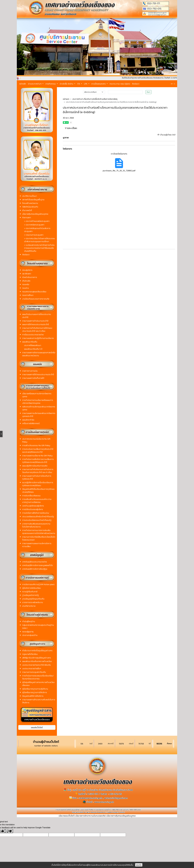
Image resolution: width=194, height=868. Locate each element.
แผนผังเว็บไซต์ (37, 727)
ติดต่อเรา (136, 84)
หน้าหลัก (23, 84)
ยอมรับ (139, 865)
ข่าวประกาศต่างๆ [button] (35, 84)
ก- (175, 84)
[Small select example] (94, 92)
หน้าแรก (66, 99)
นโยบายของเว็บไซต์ (66, 816)
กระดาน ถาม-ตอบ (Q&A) (120, 84)
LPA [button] (86, 84)
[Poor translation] (9, 831)
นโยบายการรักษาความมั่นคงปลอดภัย (90, 816)
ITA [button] (79, 84)
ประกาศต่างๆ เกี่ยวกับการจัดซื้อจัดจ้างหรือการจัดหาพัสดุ (95, 99)
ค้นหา (148, 92)
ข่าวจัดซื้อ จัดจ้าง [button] (67, 84)
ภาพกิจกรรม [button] (51, 84)
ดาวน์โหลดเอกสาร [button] (99, 84)
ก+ (172, 84)
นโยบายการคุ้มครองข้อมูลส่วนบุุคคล (121, 816)
